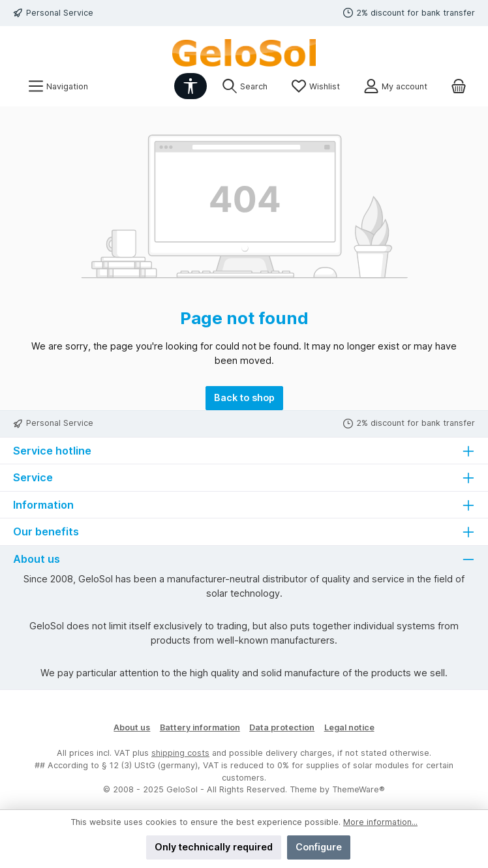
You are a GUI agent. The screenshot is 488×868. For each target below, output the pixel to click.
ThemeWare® (358, 789)
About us (132, 727)
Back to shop (244, 397)
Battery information (200, 727)
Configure (319, 847)
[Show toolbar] (191, 86)
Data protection (282, 727)
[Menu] (58, 86)
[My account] (395, 86)
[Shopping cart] (459, 86)
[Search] (245, 86)
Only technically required (214, 847)
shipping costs (180, 753)
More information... (380, 822)
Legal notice (349, 727)
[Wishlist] (315, 86)
